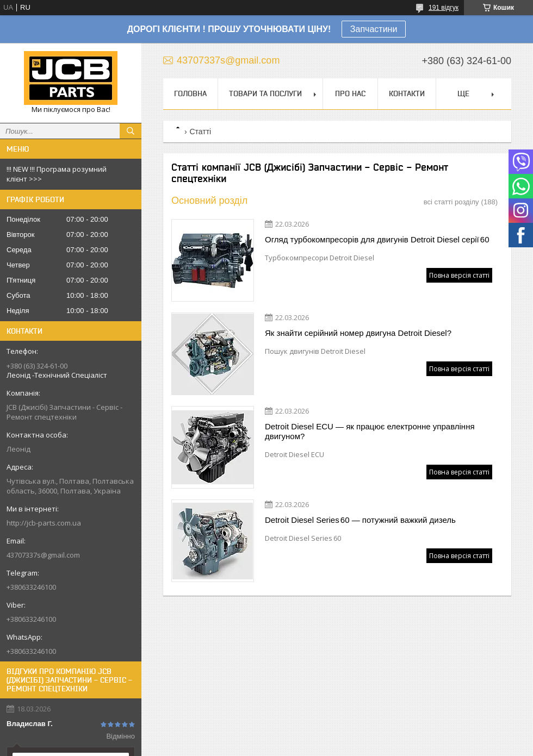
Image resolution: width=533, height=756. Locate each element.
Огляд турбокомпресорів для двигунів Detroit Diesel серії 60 (377, 239)
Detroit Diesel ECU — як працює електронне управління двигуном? (370, 431)
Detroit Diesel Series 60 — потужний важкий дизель (360, 520)
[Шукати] (131, 131)
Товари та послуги (265, 93)
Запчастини (374, 29)
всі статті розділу (451, 202)
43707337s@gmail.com (43, 555)
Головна (190, 93)
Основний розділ (209, 201)
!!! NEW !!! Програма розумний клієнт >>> (57, 174)
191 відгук (444, 8)
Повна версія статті (459, 275)
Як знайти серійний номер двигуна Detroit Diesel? (358, 333)
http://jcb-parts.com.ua (44, 523)
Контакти (407, 93)
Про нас (350, 93)
